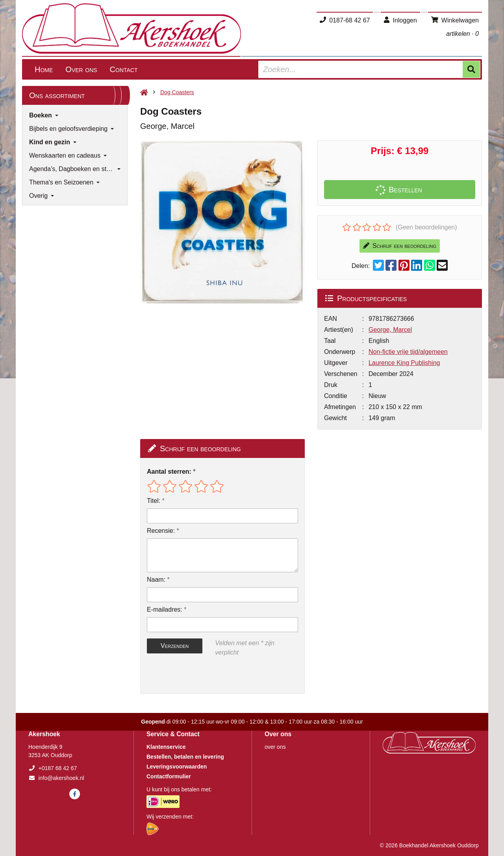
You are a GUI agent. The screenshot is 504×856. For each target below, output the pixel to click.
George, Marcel (390, 330)
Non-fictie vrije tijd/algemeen (408, 352)
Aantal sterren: (169, 472)
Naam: (156, 580)
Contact (124, 69)
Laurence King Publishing (404, 363)
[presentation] (197, 675)
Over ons (81, 69)
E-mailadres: (165, 609)
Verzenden (175, 646)
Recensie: (161, 531)
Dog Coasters (177, 92)
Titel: (154, 501)
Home (44, 69)
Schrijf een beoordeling (400, 246)
